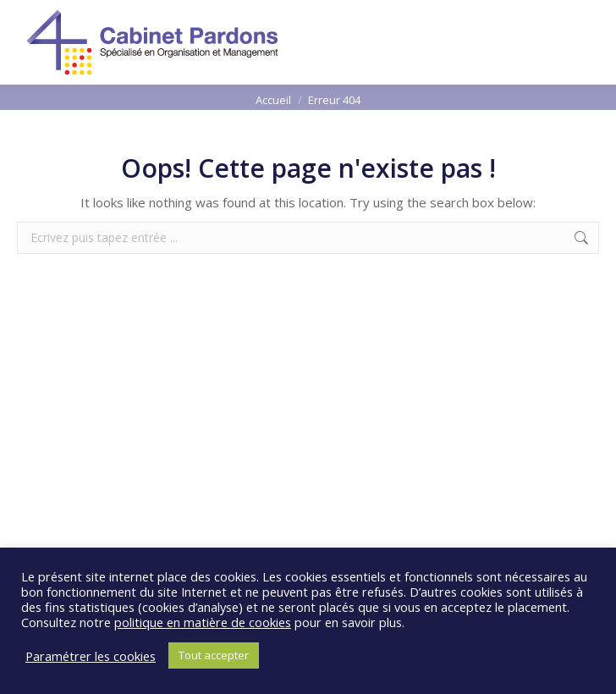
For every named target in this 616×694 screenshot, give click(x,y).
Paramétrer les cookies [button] (91, 656)
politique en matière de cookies (203, 622)
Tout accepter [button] (214, 655)
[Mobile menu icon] (589, 42)
